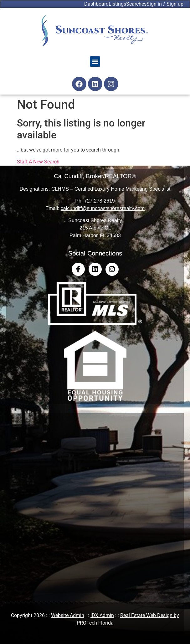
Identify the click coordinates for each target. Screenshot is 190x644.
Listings (117, 4)
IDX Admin (102, 615)
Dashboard (96, 4)
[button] (95, 62)
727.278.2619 (100, 201)
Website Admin (68, 615)
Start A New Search (38, 162)
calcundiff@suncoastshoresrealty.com (103, 208)
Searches (136, 4)
